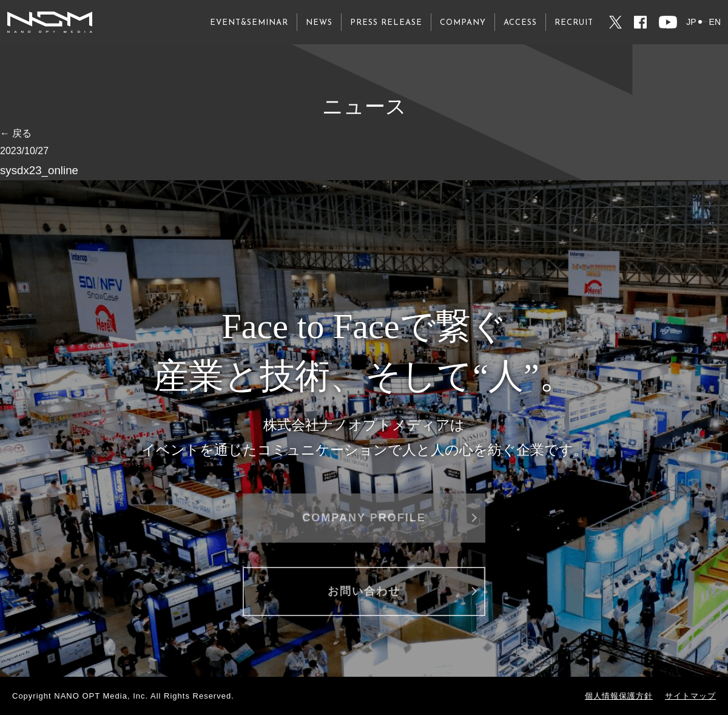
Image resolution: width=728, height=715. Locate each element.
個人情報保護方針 (619, 696)
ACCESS (520, 23)
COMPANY (463, 23)
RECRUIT (574, 23)
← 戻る (16, 133)
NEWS (319, 23)
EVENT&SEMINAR (249, 23)
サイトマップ (690, 696)
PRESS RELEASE (386, 23)
